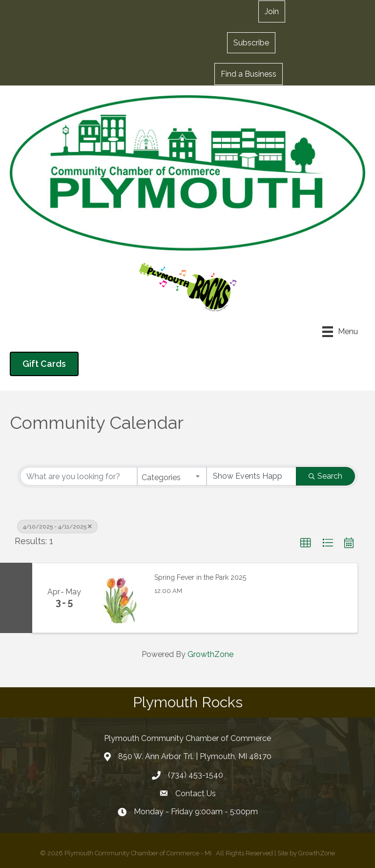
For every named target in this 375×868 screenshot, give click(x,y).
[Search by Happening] (251, 476)
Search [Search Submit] (325, 476)
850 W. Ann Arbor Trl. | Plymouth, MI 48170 (195, 756)
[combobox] (172, 476)
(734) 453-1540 (196, 775)
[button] (251, 42)
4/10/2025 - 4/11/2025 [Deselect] (57, 527)
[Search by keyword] (79, 476)
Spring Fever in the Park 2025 (200, 577)
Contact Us (196, 794)
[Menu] (340, 332)
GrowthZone (210, 654)
